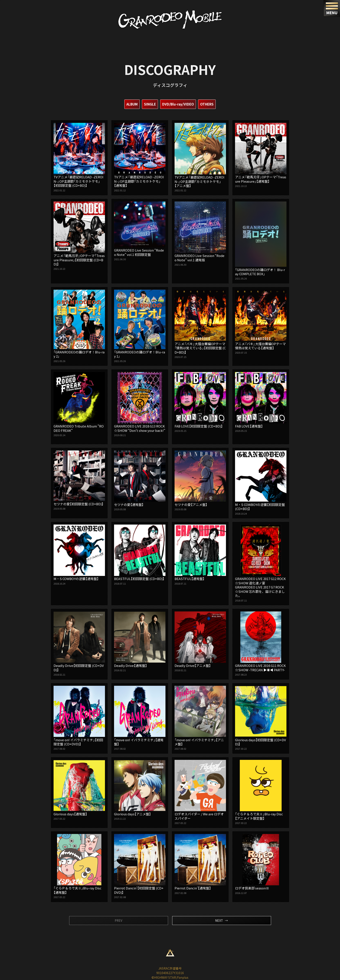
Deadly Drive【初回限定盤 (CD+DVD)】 (79, 644)
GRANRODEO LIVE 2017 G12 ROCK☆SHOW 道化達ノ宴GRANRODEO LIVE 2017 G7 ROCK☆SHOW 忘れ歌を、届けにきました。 (261, 563)
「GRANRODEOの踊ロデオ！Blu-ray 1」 (140, 326)
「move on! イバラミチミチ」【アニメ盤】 (200, 718)
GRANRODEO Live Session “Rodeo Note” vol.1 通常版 (200, 234)
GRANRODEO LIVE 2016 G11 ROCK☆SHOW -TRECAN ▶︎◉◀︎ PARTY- (261, 644)
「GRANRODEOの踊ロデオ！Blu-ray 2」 (79, 326)
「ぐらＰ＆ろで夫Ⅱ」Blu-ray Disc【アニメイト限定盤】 (261, 792)
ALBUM (131, 104)
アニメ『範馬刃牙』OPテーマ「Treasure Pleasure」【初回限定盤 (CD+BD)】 (79, 236)
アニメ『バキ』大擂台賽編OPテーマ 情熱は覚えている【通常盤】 (261, 322)
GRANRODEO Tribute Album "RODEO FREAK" (79, 404)
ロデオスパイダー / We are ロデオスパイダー (200, 792)
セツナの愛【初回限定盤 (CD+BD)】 (79, 480)
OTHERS (208, 104)
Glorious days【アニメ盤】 (140, 790)
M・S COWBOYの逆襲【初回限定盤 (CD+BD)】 (261, 483)
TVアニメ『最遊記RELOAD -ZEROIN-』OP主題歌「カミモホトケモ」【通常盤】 (140, 157)
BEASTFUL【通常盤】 (200, 555)
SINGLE (150, 104)
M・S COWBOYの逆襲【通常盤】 (79, 555)
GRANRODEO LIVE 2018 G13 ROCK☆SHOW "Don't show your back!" (140, 406)
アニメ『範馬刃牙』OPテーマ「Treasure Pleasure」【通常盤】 (261, 155)
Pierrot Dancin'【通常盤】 (200, 864)
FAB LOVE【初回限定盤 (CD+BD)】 (200, 402)
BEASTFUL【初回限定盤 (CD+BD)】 (140, 555)
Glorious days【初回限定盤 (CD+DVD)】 (261, 718)
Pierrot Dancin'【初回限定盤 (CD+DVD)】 (140, 866)
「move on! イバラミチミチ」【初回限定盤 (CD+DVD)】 (79, 718)
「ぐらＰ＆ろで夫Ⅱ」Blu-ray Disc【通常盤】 (79, 866)
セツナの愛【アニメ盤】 (200, 481)
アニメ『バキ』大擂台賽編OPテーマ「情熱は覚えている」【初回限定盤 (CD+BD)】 (200, 324)
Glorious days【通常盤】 (79, 790)
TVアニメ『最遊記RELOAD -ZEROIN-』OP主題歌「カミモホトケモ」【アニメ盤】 (200, 158)
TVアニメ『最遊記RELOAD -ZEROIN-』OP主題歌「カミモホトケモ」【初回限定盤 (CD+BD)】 (79, 157)
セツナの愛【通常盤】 (140, 481)
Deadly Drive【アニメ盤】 (200, 642)
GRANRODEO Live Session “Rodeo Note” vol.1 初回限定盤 (140, 231)
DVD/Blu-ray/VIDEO (178, 104)
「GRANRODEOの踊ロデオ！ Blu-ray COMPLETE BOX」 (261, 241)
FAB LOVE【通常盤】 (261, 402)
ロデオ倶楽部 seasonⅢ (261, 864)
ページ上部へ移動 (170, 953)
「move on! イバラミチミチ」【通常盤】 (140, 718)
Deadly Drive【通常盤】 (140, 642)
